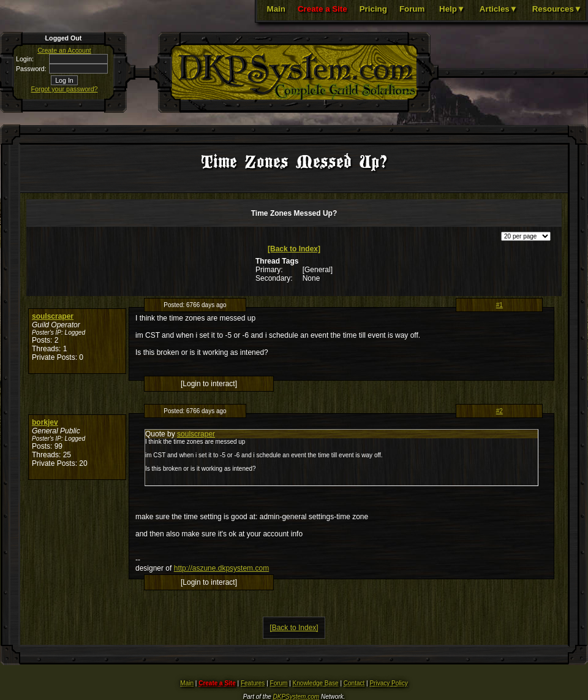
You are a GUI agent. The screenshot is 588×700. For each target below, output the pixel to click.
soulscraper (53, 316)
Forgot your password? (65, 89)
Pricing (373, 9)
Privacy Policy (388, 683)
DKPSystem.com (296, 697)
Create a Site (322, 9)
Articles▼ (499, 9)
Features (253, 683)
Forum (412, 9)
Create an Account (64, 50)
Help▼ (452, 9)
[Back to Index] (294, 249)
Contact (354, 683)
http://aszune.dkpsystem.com (221, 568)
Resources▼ (557, 9)
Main (276, 9)
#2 (499, 411)
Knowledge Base (316, 683)
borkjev (45, 422)
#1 (499, 305)
